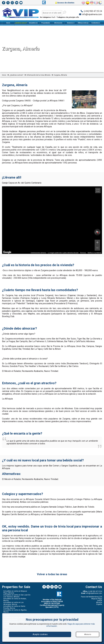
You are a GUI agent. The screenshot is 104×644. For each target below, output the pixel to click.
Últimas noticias (83, 23)
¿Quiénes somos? (21, 24)
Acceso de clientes (65, 3)
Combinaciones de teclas (38, 253)
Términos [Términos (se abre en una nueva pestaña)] (83, 253)
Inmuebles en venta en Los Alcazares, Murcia (13, 603)
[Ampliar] (97, 242)
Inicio (8, 23)
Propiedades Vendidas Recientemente (46, 24)
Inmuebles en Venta (33, 24)
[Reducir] (97, 248)
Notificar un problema (94, 253)
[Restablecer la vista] (97, 232)
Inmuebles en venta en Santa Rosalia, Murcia (14, 607)
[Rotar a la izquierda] (95, 232)
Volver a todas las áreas (52, 574)
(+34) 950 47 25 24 (93, 11)
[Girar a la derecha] (100, 232)
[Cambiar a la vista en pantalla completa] (98, 190)
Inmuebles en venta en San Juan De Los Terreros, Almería (17, 596)
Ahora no (88, 634)
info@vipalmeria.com (92, 14)
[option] (84, 99)
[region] (52, 220)
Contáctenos (96, 23)
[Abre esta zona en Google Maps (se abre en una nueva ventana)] (7, 252)
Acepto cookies (40, 634)
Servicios (71, 23)
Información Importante (58, 24)
